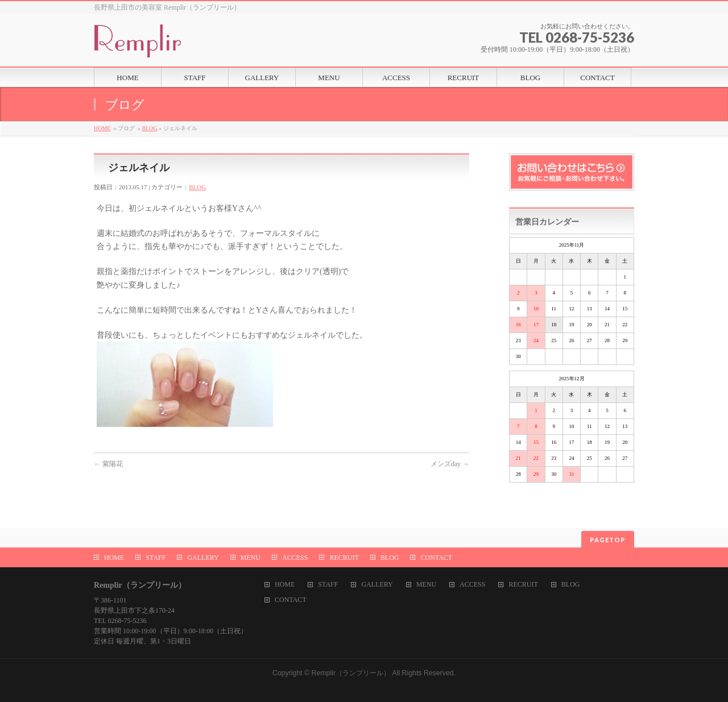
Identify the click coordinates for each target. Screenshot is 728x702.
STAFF (156, 558)
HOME (102, 128)
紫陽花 (108, 464)
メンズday (450, 464)
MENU (251, 558)
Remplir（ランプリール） (351, 673)
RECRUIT (344, 558)
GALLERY (203, 558)
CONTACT (436, 558)
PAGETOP (608, 540)
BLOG (149, 128)
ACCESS (295, 558)
